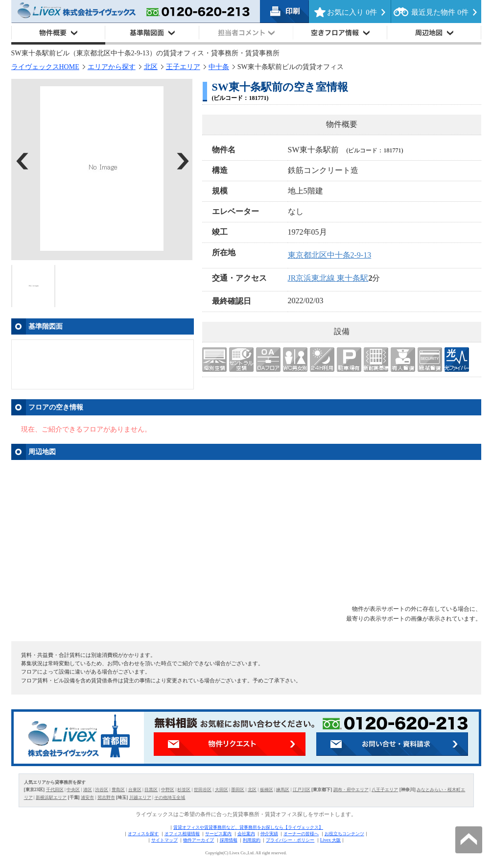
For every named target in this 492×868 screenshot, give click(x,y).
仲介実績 (269, 834)
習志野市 (106, 797)
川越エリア (140, 797)
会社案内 (246, 834)
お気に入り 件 (352, 12)
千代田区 (55, 790)
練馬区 (283, 790)
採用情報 (229, 840)
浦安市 (87, 797)
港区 (88, 790)
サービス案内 (218, 834)
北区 (151, 67)
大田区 (222, 790)
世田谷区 (203, 790)
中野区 (168, 790)
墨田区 (238, 790)
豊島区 (118, 790)
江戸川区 (302, 790)
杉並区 (184, 790)
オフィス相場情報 (182, 834)
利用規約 (252, 840)
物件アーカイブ (199, 840)
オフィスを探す (143, 834)
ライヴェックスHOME (45, 67)
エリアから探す (112, 67)
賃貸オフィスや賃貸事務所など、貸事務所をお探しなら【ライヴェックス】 (248, 827)
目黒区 (151, 790)
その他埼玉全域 (170, 797)
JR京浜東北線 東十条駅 (328, 278)
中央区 (73, 790)
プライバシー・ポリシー (290, 840)
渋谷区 (102, 790)
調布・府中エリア (351, 790)
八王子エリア (385, 790)
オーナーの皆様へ (301, 834)
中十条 (219, 67)
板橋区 (267, 790)
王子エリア (183, 67)
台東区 (135, 790)
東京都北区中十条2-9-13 (330, 255)
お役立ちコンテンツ (344, 834)
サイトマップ (164, 840)
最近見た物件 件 (440, 12)
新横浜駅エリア (51, 797)
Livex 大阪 (330, 840)
